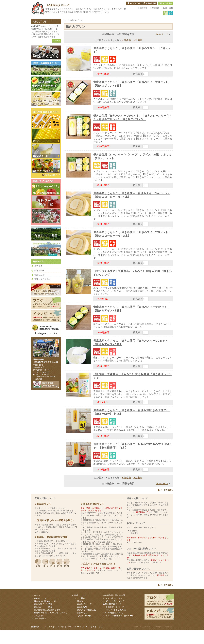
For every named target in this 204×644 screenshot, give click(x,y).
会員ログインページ (115, 621)
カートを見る (165, 3)
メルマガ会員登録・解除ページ (120, 629)
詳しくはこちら (43, 545)
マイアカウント (134, 3)
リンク (61, 640)
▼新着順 (138, 40)
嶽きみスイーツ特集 (43, 618)
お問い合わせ (49, 640)
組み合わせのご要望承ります (47, 623)
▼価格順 (126, 40)
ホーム (67, 20)
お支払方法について (115, 612)
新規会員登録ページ (112, 618)
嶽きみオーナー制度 (43, 621)
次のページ (162, 34)
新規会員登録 (150, 3)
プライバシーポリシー (77, 640)
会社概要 (39, 379)
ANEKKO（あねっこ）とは (46, 612)
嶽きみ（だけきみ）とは (51, 175)
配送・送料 (168, 8)
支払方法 (155, 8)
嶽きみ (80, 615)
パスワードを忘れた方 (116, 623)
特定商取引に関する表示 (114, 609)
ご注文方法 (39, 629)
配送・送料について (115, 615)
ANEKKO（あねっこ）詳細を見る (56, 41)
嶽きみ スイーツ (84, 618)
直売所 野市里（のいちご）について (51, 626)
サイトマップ (97, 640)
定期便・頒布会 (84, 629)
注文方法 (144, 8)
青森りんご (39, 275)
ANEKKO (149, 640)
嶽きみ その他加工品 (86, 623)
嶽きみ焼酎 (39, 271)
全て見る (38, 266)
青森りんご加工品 (42, 279)
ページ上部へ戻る (165, 504)
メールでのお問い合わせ (46, 376)
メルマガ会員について (113, 626)
